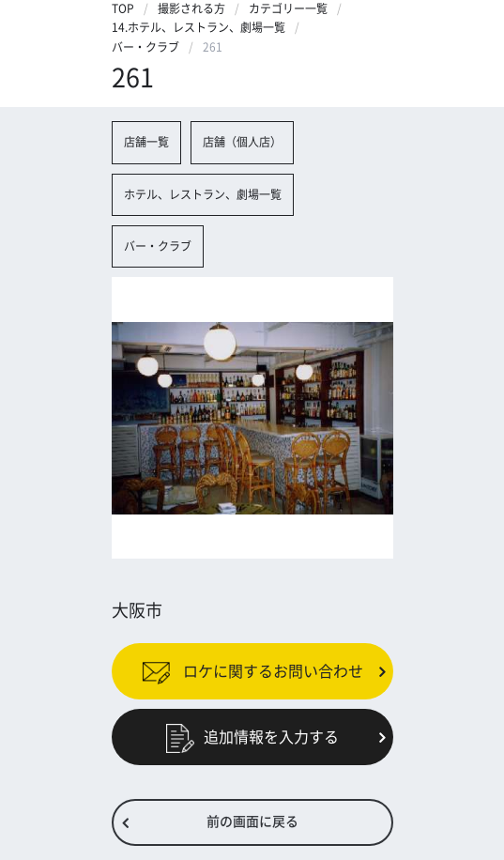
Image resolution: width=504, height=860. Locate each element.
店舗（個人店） (242, 142)
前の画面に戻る (252, 822)
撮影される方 (191, 8)
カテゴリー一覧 (288, 8)
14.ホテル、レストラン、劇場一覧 (199, 27)
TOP (123, 8)
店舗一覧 (146, 142)
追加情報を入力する (252, 737)
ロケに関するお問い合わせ (252, 671)
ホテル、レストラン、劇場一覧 (203, 194)
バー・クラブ (145, 47)
